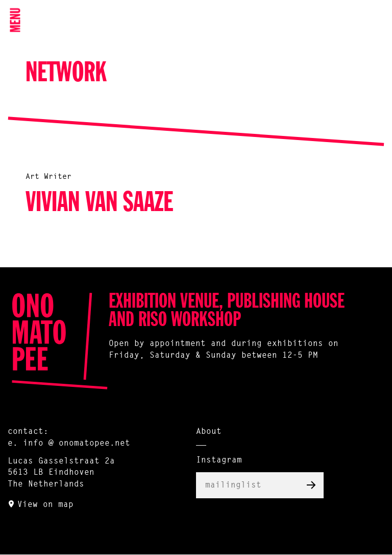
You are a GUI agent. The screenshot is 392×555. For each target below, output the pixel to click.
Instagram (219, 460)
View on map (45, 505)
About (209, 432)
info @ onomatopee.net (77, 444)
